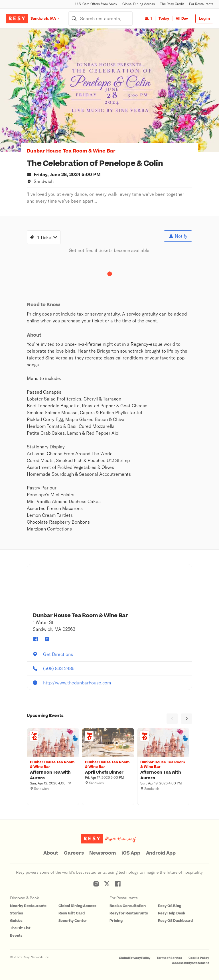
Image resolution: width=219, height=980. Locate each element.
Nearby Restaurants (28, 906)
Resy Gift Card (72, 913)
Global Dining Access (139, 4)
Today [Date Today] (164, 19)
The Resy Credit (172, 4)
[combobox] (101, 19)
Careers (74, 853)
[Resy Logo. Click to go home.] (17, 19)
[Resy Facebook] (118, 884)
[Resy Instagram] (96, 884)
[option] (109, 90)
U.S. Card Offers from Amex (96, 4)
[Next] (186, 719)
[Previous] (172, 719)
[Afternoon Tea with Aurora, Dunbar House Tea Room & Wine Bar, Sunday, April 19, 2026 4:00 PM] (163, 775)
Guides (16, 921)
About (51, 853)
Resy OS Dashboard (175, 921)
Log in (204, 19)
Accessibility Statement (190, 963)
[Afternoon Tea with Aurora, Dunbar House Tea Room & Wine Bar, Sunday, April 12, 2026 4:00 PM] (53, 775)
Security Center (73, 921)
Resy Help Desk (172, 913)
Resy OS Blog (170, 906)
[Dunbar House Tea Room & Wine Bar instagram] (47, 639)
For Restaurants (201, 4)
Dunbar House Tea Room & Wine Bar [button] (71, 151)
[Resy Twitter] (107, 884)
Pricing (116, 921)
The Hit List (20, 928)
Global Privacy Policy (135, 958)
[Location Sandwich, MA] (49, 18)
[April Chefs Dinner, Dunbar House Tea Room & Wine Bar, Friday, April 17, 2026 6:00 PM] (108, 772)
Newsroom (103, 853)
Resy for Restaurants (129, 913)
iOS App (131, 853)
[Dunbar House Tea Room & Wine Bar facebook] (36, 639)
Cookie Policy (199, 958)
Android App (161, 853)
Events (16, 936)
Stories (17, 913)
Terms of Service (169, 958)
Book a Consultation (128, 906)
